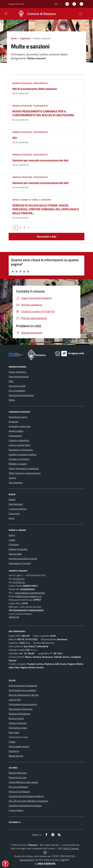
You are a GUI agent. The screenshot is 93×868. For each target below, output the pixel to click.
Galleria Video (15, 554)
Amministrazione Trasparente (23, 686)
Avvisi (12, 518)
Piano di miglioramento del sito (24, 695)
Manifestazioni (16, 504)
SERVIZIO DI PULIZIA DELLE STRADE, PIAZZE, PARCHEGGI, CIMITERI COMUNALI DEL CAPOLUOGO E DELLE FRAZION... (46, 209)
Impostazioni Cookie (18, 737)
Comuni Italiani (16, 810)
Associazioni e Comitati (20, 563)
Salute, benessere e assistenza (24, 468)
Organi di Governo (17, 372)
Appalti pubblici (16, 431)
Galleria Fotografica (18, 549)
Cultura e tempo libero (19, 445)
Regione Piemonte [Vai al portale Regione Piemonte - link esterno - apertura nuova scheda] (16, 4)
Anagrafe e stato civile (20, 426)
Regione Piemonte (18, 773)
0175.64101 (18, 579)
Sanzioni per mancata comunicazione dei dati (40, 160)
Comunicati (14, 513)
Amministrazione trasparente (30, 83)
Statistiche (14, 751)
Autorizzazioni (15, 436)
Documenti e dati (47, 237)
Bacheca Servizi (16, 718)
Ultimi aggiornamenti (19, 746)
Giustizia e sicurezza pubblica (23, 454)
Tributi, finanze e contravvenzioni (25, 473)
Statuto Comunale (18, 723)
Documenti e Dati (17, 386)
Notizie (12, 499)
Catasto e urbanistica (19, 440)
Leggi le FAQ (15, 700)
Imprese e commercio (19, 459)
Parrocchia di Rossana (19, 791)
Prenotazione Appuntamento (23, 704)
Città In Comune (71, 848)
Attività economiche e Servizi (23, 559)
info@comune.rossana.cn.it (28, 596)
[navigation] (6, 13)
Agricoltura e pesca (18, 417)
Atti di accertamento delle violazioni (35, 89)
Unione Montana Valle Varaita (23, 782)
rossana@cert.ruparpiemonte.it (30, 593)
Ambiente (13, 422)
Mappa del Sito (16, 756)
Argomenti (25, 38)
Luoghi (12, 540)
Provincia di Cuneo (18, 777)
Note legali (14, 732)
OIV (15, 138)
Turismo (12, 478)
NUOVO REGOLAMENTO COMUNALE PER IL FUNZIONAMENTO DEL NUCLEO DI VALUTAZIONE (43, 113)
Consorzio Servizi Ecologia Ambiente (26, 796)
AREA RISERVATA (45, 863)
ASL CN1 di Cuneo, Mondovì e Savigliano (28, 801)
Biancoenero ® (27, 860)
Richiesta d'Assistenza (19, 714)
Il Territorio (14, 544)
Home (14, 38)
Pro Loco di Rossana (18, 787)
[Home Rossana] (35, 14)
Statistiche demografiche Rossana (25, 806)
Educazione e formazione (21, 450)
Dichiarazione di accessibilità (22, 690)
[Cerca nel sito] (81, 14)
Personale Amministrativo (21, 395)
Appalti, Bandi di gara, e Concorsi (32, 200)
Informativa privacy (18, 728)
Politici (12, 400)
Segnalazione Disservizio (21, 709)
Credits (12, 742)
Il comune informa (17, 509)
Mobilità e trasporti (18, 464)
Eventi (12, 535)
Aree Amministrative (19, 376)
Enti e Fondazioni (17, 391)
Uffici (11, 381)
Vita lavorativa (16, 482)
